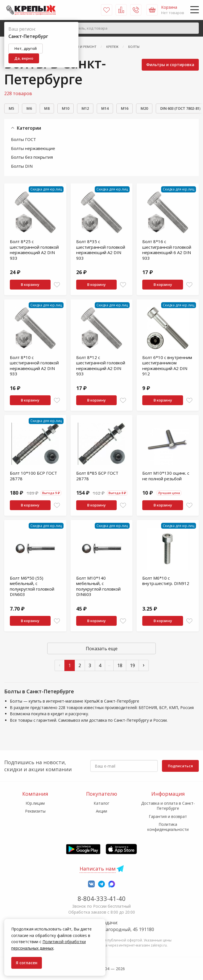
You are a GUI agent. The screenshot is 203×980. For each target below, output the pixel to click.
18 (120, 665)
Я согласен (27, 963)
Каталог (101, 803)
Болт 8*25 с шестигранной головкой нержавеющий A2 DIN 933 (34, 250)
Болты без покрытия (32, 157)
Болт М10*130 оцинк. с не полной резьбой (166, 476)
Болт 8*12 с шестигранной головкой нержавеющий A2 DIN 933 (101, 366)
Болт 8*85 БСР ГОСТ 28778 (97, 476)
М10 (66, 108)
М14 (105, 108)
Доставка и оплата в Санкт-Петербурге (168, 806)
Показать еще (102, 649)
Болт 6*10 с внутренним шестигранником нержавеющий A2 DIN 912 (167, 366)
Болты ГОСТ (23, 139)
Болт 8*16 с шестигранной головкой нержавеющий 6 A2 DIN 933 (167, 250)
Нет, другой (26, 48)
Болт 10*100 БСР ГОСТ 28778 (33, 476)
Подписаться (180, 766)
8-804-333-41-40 (102, 898)
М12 (85, 108)
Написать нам (98, 869)
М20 (144, 108)
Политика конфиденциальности (168, 827)
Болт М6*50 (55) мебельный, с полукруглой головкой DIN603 (32, 586)
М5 (11, 108)
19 (132, 665)
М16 (125, 108)
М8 (47, 108)
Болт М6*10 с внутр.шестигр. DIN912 (166, 581)
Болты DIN (22, 166)
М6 (29, 108)
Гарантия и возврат (168, 816)
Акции (101, 811)
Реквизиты (35, 811)
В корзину (30, 284)
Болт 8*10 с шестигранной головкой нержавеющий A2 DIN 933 (34, 366)
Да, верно (24, 58)
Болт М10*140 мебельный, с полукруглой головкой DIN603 (98, 586)
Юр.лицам (35, 803)
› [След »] (144, 665)
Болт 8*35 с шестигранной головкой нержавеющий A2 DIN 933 (101, 250)
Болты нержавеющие (33, 148)
